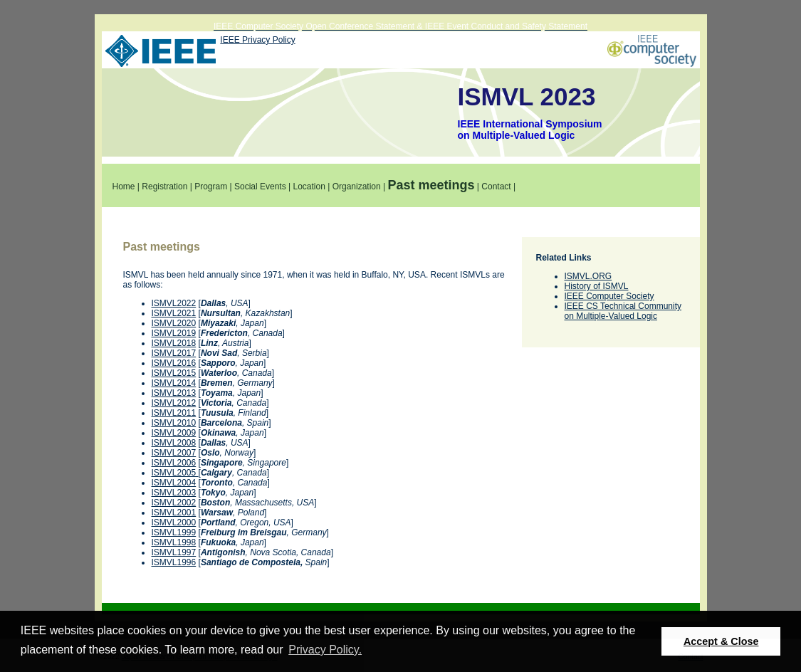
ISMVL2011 (174, 413)
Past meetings (431, 185)
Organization (357, 187)
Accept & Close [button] (721, 641)
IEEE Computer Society (609, 296)
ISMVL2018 (174, 343)
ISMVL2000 (174, 523)
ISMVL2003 (174, 493)
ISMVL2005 (175, 473)
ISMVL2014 (174, 383)
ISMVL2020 (174, 323)
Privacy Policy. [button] (325, 650)
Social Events (260, 187)
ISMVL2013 (174, 393)
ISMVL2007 (174, 453)
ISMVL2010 (174, 423)
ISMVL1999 (174, 532)
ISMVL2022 (174, 303)
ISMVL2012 (174, 403)
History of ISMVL (597, 286)
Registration (164, 187)
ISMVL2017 (174, 353)
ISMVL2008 (174, 443)
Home (124, 187)
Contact (496, 187)
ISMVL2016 (174, 363)
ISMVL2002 (174, 503)
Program (211, 187)
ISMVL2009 (174, 433)
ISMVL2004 (174, 483)
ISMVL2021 (174, 313)
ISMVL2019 (174, 333)
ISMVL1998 (174, 542)
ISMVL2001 (174, 513)
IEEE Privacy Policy (257, 40)
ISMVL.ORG (588, 276)
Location (309, 187)
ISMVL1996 (174, 562)
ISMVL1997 (174, 552)
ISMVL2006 (174, 463)
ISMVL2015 (174, 373)
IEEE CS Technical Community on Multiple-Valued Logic (623, 311)
